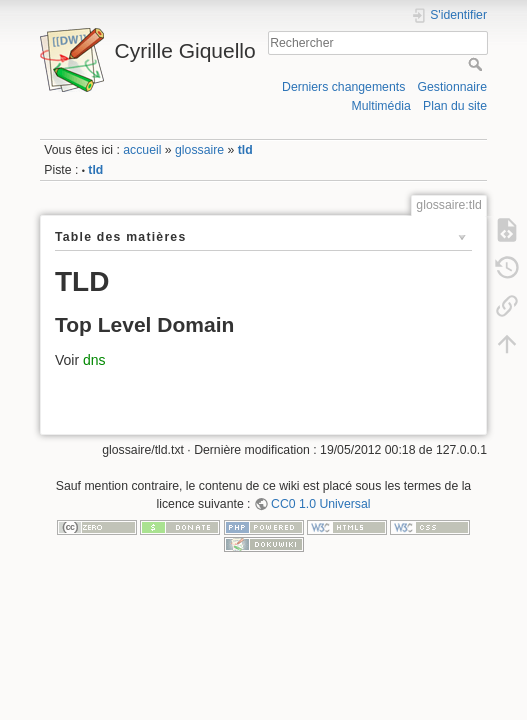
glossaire (199, 150)
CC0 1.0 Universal (320, 504)
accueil (142, 150)
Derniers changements (343, 87)
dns (94, 360)
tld (245, 150)
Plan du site (455, 106)
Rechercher (477, 64)
